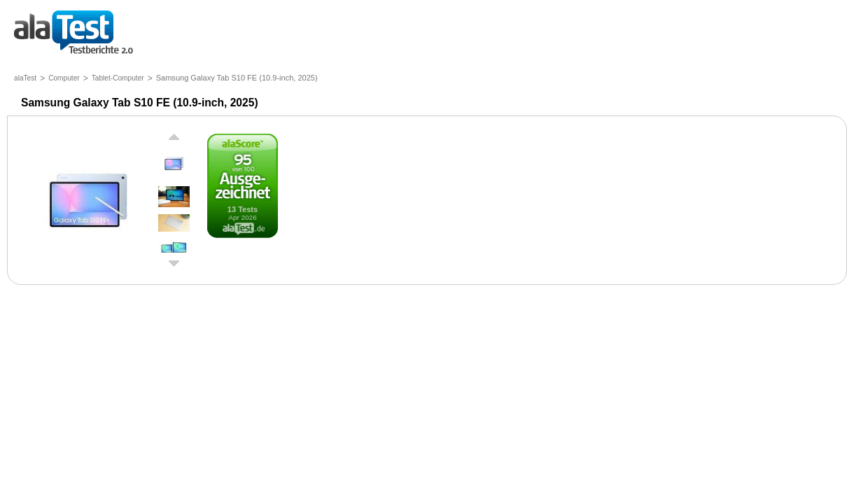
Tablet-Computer (118, 78)
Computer (64, 78)
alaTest (25, 78)
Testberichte (73, 33)
